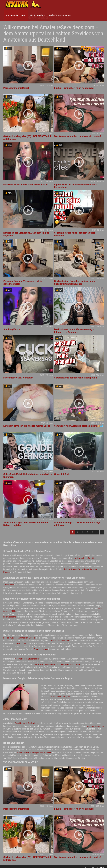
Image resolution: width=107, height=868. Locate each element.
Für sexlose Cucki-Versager (18, 378)
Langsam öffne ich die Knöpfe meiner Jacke (27, 426)
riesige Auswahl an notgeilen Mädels (19, 638)
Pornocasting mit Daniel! (16, 88)
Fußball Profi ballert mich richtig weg (74, 88)
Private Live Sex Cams (60, 641)
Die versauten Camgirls (60, 697)
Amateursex (9, 585)
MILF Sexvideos (37, 16)
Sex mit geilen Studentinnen (27, 659)
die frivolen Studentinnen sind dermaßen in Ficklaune (57, 664)
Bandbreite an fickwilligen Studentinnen (34, 752)
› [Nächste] (97, 532)
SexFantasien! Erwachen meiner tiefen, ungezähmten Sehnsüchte (75, 282)
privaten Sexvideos (96, 726)
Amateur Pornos (41, 649)
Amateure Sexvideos (16, 16)
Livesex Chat (20, 643)
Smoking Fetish (12, 329)
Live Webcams (10, 617)
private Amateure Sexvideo (84, 558)
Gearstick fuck (62, 474)
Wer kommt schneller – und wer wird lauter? (78, 136)
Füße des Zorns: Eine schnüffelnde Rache (25, 184)
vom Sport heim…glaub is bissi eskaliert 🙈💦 (79, 426)
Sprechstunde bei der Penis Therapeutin (76, 378)
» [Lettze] (102, 532)
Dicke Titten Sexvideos (60, 16)
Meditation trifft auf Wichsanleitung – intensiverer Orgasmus (74, 331)
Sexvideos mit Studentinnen (27, 723)
